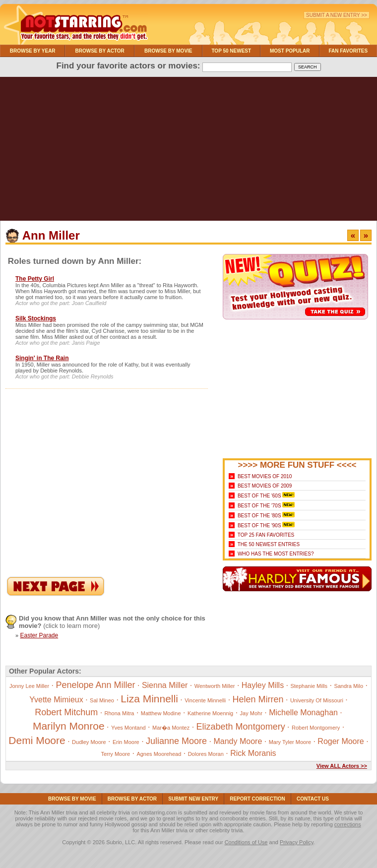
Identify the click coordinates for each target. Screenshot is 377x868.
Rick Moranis (253, 753)
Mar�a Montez (171, 728)
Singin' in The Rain (42, 358)
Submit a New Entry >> (337, 15)
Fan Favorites (348, 51)
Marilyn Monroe (69, 726)
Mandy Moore (238, 741)
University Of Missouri (317, 700)
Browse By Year (33, 51)
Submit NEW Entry (193, 799)
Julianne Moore (176, 741)
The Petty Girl (35, 279)
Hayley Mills (263, 685)
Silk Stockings (36, 318)
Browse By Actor (100, 51)
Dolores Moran (206, 754)
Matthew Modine (161, 713)
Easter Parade (39, 635)
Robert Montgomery (316, 728)
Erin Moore (126, 742)
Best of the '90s (259, 526)
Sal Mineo (102, 700)
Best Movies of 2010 (265, 476)
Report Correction (257, 799)
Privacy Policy (297, 842)
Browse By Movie (168, 51)
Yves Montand (128, 728)
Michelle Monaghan (303, 713)
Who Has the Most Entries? (276, 554)
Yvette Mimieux (56, 700)
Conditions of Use (246, 842)
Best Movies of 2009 (265, 486)
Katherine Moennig (210, 713)
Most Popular (290, 51)
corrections (348, 824)
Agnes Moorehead (159, 754)
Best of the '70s (259, 506)
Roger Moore (341, 741)
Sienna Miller (165, 685)
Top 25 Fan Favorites (266, 535)
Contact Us (313, 799)
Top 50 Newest (231, 51)
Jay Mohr (251, 713)
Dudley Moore (89, 742)
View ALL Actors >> (342, 766)
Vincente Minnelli (205, 700)
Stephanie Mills (309, 686)
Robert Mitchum (66, 712)
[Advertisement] (188, 151)
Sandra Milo (348, 686)
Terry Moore (115, 754)
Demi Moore (37, 740)
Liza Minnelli (149, 699)
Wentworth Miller (215, 686)
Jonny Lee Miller (29, 686)
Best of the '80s (259, 516)
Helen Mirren (258, 699)
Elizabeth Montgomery (241, 727)
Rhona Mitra (120, 713)
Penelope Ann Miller (95, 685)
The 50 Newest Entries (269, 544)
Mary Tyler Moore (290, 742)
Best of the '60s (259, 496)
